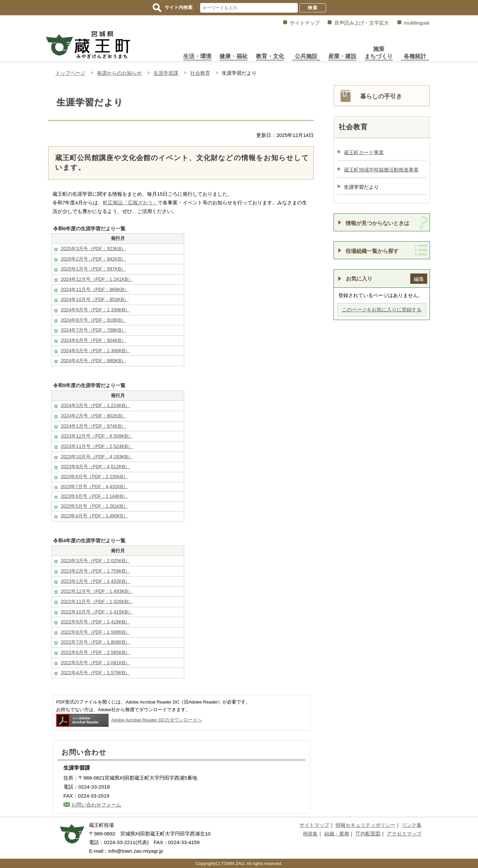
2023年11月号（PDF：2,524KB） (97, 446)
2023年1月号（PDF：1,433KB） (95, 581)
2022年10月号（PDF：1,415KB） (97, 612)
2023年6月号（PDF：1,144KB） (94, 496)
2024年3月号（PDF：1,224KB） (95, 405)
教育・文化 (270, 56)
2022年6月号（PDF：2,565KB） (95, 652)
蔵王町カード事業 (364, 152)
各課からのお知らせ (119, 73)
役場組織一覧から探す (372, 251)
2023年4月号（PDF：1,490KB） (94, 516)
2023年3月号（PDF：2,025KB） (95, 561)
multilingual (417, 23)
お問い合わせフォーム (96, 805)
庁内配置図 (368, 834)
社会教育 (200, 73)
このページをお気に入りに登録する (382, 310)
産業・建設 (342, 56)
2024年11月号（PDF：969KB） (95, 289)
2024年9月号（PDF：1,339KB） (95, 310)
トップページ (70, 73)
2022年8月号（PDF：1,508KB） (95, 632)
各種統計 (415, 56)
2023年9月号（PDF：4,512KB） (95, 467)
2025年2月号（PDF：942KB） (93, 259)
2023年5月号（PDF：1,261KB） (94, 506)
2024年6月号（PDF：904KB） (93, 340)
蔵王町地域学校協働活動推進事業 (381, 170)
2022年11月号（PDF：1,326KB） (97, 601)
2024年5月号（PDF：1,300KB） (95, 351)
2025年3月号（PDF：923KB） (93, 249)
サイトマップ (305, 23)
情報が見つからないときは (377, 223)
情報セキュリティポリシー (365, 825)
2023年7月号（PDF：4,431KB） (94, 487)
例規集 (310, 834)
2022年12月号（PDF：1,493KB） (97, 591)
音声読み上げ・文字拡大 (362, 23)
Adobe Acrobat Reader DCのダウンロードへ (129, 720)
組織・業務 (337, 834)
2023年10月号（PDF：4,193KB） (97, 457)
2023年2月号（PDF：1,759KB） (95, 571)
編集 (419, 279)
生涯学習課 (166, 73)
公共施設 (306, 56)
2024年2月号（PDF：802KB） (93, 416)
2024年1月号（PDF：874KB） (93, 426)
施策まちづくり (379, 53)
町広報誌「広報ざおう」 (130, 203)
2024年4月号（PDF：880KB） (93, 361)
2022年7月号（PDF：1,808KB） (95, 642)
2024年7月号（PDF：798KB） (93, 330)
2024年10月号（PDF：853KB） (95, 299)
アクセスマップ (404, 834)
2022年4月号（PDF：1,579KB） (95, 673)
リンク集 (412, 825)
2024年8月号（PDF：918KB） (93, 320)
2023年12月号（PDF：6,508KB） (97, 436)
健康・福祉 (234, 56)
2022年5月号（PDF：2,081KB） (95, 663)
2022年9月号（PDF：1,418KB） (95, 622)
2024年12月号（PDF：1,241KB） (97, 279)
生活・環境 (197, 56)
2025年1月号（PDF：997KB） (93, 269)
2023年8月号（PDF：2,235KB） (94, 477)
